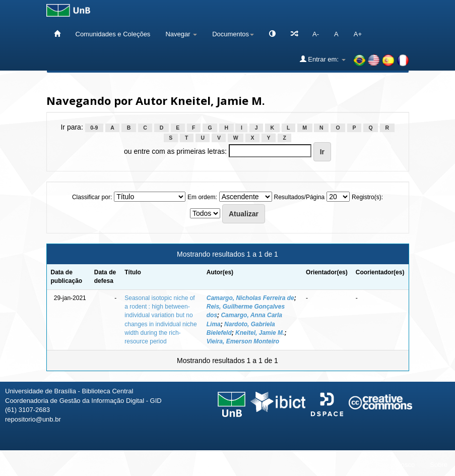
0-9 (94, 128)
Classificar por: (92, 197)
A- (316, 34)
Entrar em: (323, 59)
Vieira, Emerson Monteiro (243, 341)
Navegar (181, 34)
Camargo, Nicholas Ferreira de (250, 298)
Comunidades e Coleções (113, 34)
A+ (358, 34)
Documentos (233, 34)
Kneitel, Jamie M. (260, 333)
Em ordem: (202, 197)
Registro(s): (367, 197)
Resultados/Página (300, 197)
